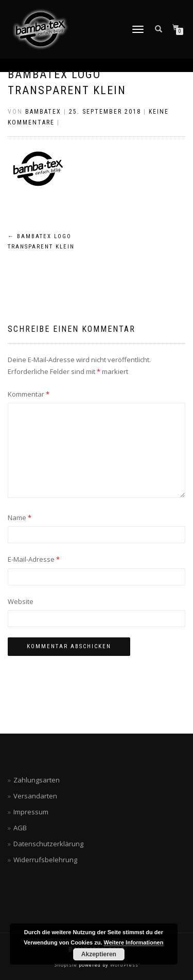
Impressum (31, 812)
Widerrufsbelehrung (45, 860)
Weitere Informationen (134, 942)
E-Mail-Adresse (34, 559)
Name (20, 518)
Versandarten (35, 796)
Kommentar (29, 394)
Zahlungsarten (37, 780)
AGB (20, 828)
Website (21, 601)
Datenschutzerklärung (48, 844)
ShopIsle (67, 965)
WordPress (124, 965)
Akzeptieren (99, 954)
